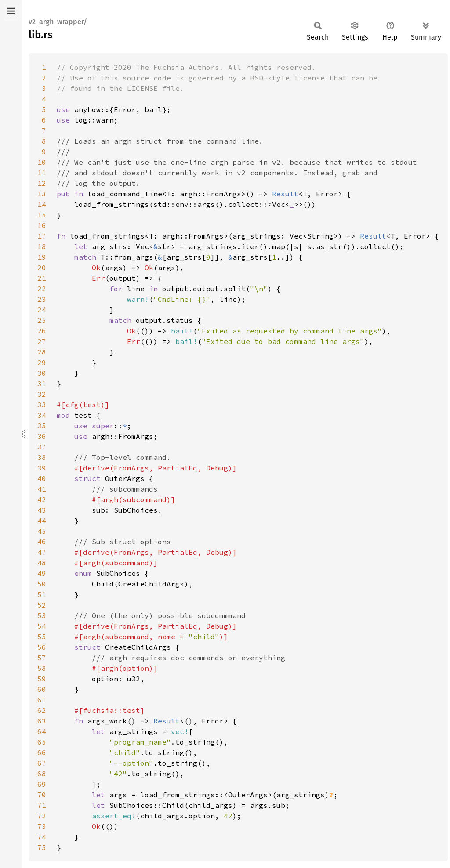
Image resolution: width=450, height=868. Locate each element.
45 (42, 531)
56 (42, 647)
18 (42, 246)
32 (42, 394)
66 (42, 752)
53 (42, 615)
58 (42, 668)
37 (42, 447)
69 (42, 784)
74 (42, 837)
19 (42, 257)
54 (42, 626)
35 (42, 426)
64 (42, 731)
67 (42, 763)
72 (42, 816)
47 (42, 552)
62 (42, 710)
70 (42, 795)
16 (42, 225)
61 (42, 700)
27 (42, 341)
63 (42, 721)
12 (42, 183)
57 (42, 658)
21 (42, 278)
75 (42, 847)
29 (42, 362)
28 (42, 352)
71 (42, 805)
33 (42, 405)
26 (42, 331)
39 (42, 468)
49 (42, 573)
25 (42, 320)
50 (42, 584)
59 (42, 679)
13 (42, 194)
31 (42, 383)
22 (42, 289)
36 (42, 436)
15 (42, 215)
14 (42, 204)
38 (42, 457)
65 (42, 742)
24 (42, 310)
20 (42, 268)
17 (42, 236)
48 (42, 563)
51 (42, 594)
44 (42, 521)
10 (42, 162)
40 (42, 478)
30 (42, 373)
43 (42, 510)
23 (42, 299)
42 (42, 499)
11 (42, 173)
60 (42, 689)
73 (42, 826)
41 (42, 489)
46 (42, 542)
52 (42, 605)
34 (42, 415)
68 (42, 774)
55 (42, 637)
